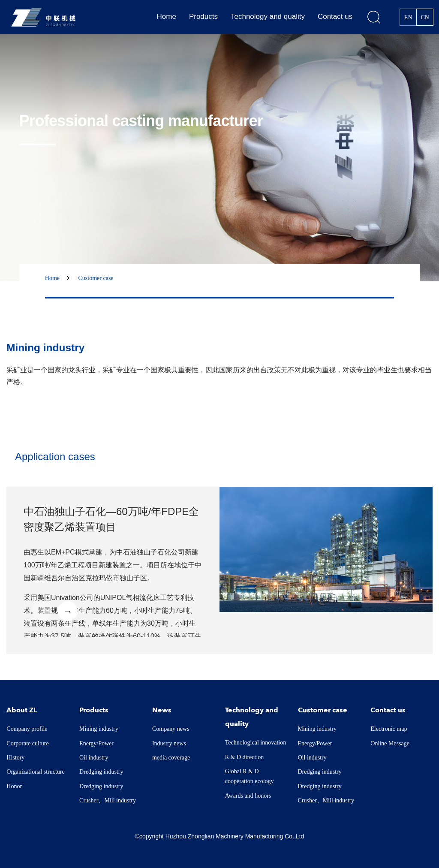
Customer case (96, 278)
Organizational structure (35, 772)
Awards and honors (248, 796)
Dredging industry (101, 772)
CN (425, 17)
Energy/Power (96, 743)
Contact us (335, 17)
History (15, 758)
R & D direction (245, 757)
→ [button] (68, 611)
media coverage (171, 758)
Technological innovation (256, 743)
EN (408, 17)
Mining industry (99, 729)
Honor (14, 786)
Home (167, 17)
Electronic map (389, 729)
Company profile (27, 729)
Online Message (390, 743)
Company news (171, 729)
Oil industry (94, 758)
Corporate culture (27, 743)
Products (203, 17)
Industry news (169, 743)
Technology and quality (268, 17)
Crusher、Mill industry (108, 800)
